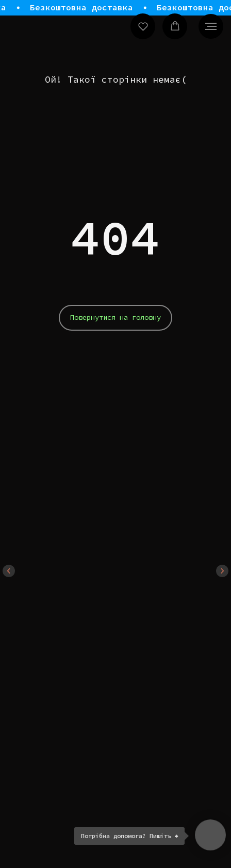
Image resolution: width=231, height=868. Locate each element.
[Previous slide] (9, 571)
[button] (143, 26)
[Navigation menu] (211, 26)
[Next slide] (222, 571)
